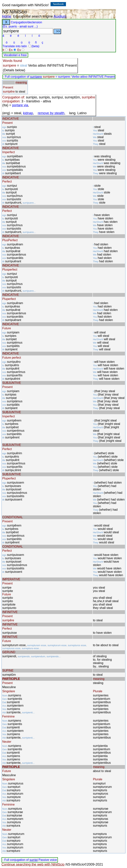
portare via (20, 105)
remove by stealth (51, 113)
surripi (34, 860)
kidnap (28, 113)
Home (7, 16)
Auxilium (60, 16)
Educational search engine (33, 16)
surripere (36, 77)
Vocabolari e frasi (15, 55)
